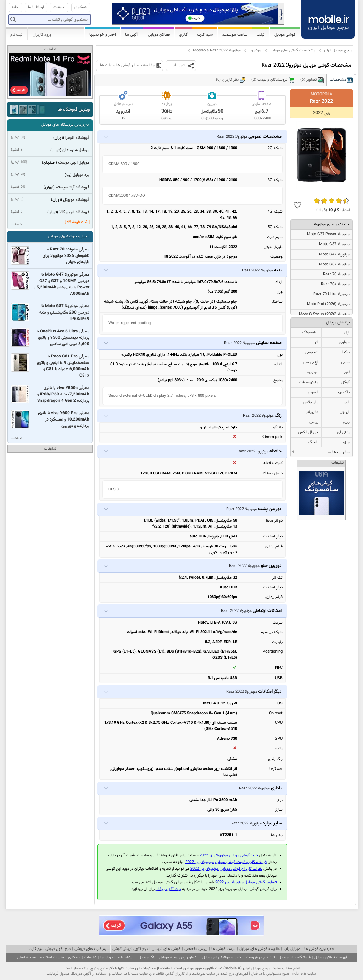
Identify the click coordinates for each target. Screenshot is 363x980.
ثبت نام (16, 35)
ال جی (345, 412)
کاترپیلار (312, 412)
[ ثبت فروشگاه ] (77, 222)
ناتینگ (313, 442)
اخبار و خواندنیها (103, 35)
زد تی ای (343, 432)
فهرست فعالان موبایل (331, 958)
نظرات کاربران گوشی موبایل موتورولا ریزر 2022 (226, 869)
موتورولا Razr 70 (336, 274)
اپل (347, 333)
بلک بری (343, 392)
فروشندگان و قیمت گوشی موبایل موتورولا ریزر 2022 (226, 862)
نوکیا (346, 352)
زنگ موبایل (147, 958)
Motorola (322, 94)
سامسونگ (310, 333)
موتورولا (255, 50)
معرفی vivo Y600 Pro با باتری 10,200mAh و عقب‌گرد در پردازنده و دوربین (64, 419)
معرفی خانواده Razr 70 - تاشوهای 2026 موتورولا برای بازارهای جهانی (66, 256)
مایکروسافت (309, 382)
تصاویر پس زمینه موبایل (178, 958)
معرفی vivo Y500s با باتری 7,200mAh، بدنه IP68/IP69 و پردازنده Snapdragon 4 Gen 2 (63, 394)
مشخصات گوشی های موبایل (293, 50)
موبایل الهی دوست (74, 163)
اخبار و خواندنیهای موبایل (68, 236)
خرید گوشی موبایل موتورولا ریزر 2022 (229, 855)
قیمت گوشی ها (223, 949)
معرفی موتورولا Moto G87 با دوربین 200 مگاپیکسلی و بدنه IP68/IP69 (64, 312)
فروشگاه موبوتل (76, 200)
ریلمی (314, 422)
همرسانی (178, 65)
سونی (345, 362)
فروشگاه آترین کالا (74, 212)
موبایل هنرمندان (76, 150)
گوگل (345, 382)
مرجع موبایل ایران (338, 50)
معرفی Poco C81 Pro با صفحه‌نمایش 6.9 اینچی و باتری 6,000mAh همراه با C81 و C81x (63, 366)
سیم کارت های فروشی (92, 949)
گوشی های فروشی (166, 949)
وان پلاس (311, 402)
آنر (317, 342)
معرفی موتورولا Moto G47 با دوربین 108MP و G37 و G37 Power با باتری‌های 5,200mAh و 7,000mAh (62, 284)
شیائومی (312, 352)
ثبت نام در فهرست (261, 958)
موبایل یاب (292, 949)
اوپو (347, 402)
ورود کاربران (42, 35)
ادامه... (17, 224)
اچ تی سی (311, 362)
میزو (346, 442)
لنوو (347, 372)
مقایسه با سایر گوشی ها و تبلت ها (127, 65)
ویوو (346, 422)
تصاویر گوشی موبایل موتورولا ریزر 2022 (246, 882)
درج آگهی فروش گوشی (130, 949)
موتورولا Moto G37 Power (328, 234)
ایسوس (312, 392)
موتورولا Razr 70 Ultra (331, 294)
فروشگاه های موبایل (295, 958)
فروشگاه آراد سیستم (72, 187)
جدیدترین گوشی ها (319, 949)
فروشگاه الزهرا (77, 138)
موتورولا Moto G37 (334, 244)
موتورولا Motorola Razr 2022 (217, 50)
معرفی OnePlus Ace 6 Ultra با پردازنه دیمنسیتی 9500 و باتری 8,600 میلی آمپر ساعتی (63, 338)
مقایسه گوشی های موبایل (259, 949)
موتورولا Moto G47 (334, 255)
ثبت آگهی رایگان (168, 889)
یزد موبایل (81, 175)
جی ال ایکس (308, 432)
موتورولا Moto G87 (334, 264)
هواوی (344, 342)
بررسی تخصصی (196, 949)
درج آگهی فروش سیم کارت (50, 949)
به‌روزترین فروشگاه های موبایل (65, 125)
